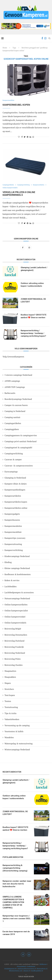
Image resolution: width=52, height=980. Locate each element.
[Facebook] (42, 38)
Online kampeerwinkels (10, 188)
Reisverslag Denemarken (16, 635)
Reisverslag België (13, 629)
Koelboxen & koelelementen (18, 574)
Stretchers (9, 689)
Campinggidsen (12, 429)
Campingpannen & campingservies (21, 435)
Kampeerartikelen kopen (16, 502)
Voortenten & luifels (14, 731)
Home (5, 48)
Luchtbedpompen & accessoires (19, 592)
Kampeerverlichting (14, 550)
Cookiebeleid (31, 966)
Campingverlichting (23, 185)
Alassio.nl (27, 971)
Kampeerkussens (12, 520)
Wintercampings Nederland (17, 749)
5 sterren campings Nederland (18, 375)
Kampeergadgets (12, 514)
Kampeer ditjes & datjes (16, 484)
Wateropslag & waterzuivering (18, 743)
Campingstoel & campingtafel (18, 447)
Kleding (8, 562)
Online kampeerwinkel (15, 617)
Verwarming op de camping (17, 725)
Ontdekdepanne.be (10, 969)
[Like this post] (19, 137)
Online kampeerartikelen (16, 605)
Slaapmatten (10, 671)
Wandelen (9, 737)
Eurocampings (11, 472)
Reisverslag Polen (13, 659)
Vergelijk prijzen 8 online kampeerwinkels (19, 194)
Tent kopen (10, 695)
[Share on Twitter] (25, 137)
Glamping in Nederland (15, 478)
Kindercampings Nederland (17, 556)
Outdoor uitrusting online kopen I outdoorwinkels (32, 285)
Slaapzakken (10, 677)
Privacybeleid (21, 966)
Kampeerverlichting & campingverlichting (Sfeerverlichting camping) (15, 868)
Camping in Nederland (15, 411)
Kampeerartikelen (39, 185)
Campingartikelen (8, 185)
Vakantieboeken (12, 719)
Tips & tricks (10, 713)
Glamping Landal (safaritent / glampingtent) (34, 269)
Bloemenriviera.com (16, 971)
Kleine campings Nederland (17, 568)
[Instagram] (45, 38)
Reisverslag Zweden (14, 665)
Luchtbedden (11, 586)
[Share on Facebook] (22, 137)
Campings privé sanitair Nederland (21, 441)
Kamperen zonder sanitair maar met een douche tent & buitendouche (17, 884)
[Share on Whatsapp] (33, 137)
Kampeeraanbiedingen (15, 490)
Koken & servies (12, 580)
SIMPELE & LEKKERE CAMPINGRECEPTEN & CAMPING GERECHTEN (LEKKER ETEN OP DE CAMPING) (13, 902)
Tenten (8, 701)
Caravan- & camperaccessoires (19, 466)
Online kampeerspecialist (16, 611)
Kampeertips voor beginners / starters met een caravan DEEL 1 (17, 919)
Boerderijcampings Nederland (18, 399)
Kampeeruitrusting (13, 544)
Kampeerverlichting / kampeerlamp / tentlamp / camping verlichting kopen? (33, 333)
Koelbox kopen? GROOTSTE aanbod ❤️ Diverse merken (34, 316)
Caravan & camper (13, 459)
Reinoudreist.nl (42, 969)
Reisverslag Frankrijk (14, 647)
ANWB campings (12, 381)
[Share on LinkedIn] (30, 137)
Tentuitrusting (11, 707)
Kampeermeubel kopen (16, 105)
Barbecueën (10, 393)
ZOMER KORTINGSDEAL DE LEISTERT (33, 300)
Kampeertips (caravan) (15, 538)
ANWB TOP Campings (15, 387)
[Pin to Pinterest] (28, 137)
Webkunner (43, 964)
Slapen (8, 683)
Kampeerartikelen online (16, 508)
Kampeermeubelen (13, 526)
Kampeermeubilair (8, 100)
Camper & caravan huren (16, 405)
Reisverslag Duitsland (14, 641)
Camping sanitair (12, 417)
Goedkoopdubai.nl (37, 971)
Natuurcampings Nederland (17, 598)
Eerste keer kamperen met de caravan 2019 (16, 933)
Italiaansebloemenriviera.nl (27, 969)
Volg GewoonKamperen (13, 357)
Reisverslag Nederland (15, 653)
